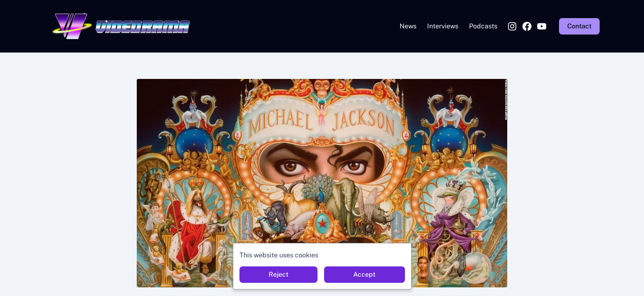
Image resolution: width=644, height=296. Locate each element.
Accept (364, 274)
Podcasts (483, 26)
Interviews (443, 26)
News (408, 26)
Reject (278, 274)
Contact (579, 26)
